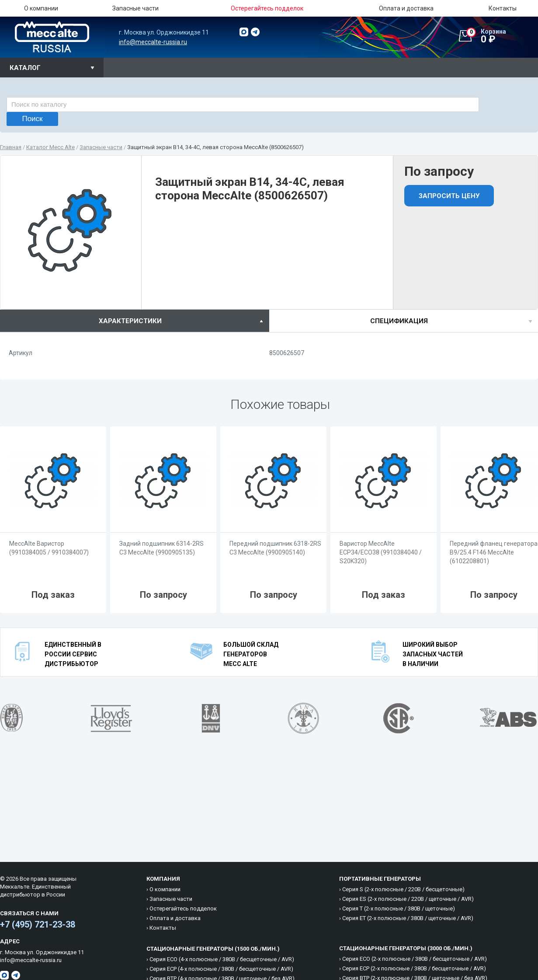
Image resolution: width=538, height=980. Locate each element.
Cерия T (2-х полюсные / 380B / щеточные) (399, 909)
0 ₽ (502, 36)
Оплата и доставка (406, 8)
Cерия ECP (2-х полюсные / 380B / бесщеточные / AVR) (414, 968)
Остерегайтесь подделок (183, 909)
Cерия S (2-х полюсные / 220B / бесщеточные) (403, 889)
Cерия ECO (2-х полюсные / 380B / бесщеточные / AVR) (415, 959)
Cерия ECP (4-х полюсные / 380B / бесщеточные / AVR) (221, 969)
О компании (41, 8)
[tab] (135, 321)
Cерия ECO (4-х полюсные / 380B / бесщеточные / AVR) (222, 959)
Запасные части (135, 8)
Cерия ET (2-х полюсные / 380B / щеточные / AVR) (408, 918)
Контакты (503, 8)
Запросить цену (449, 196)
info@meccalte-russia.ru (153, 42)
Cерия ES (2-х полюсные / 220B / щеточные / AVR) (408, 899)
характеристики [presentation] (130, 321)
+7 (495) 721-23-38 (38, 924)
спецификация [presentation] (399, 321)
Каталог (25, 68)
